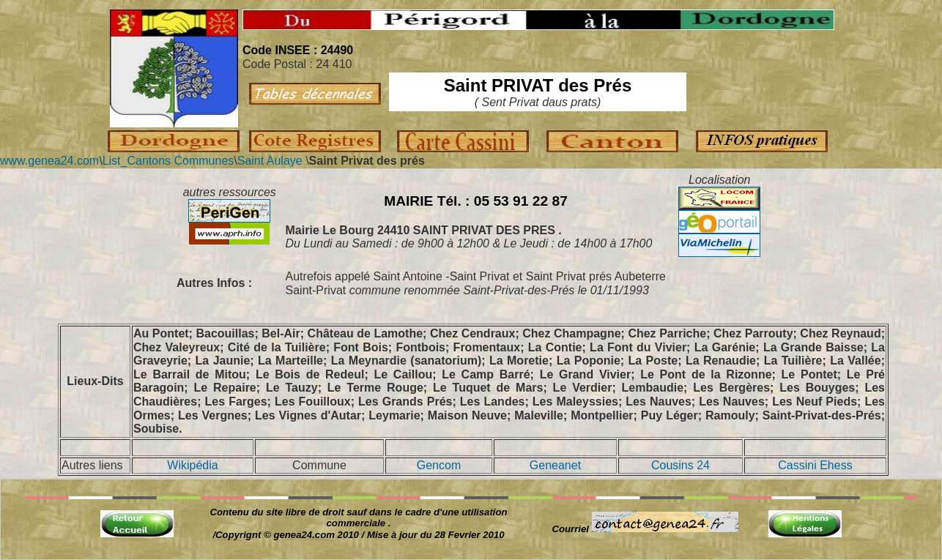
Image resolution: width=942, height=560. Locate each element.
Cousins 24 (680, 465)
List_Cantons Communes (168, 161)
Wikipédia (192, 465)
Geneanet (555, 465)
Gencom (439, 465)
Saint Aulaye (270, 161)
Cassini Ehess (815, 465)
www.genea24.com (49, 161)
